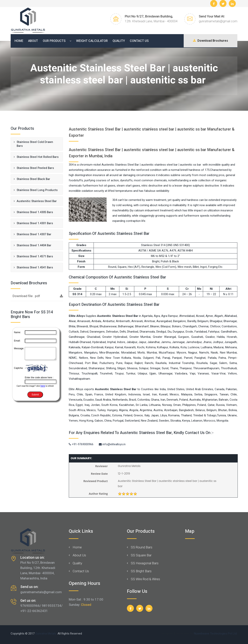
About (33, 41)
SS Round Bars (142, 547)
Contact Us (139, 41)
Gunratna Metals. (46, 634)
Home (19, 41)
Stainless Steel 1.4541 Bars (35, 267)
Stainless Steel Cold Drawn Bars (35, 144)
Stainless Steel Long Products (37, 190)
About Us (79, 555)
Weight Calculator (92, 41)
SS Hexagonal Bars (145, 563)
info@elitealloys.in (112, 444)
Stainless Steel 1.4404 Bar (34, 245)
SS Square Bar (141, 555)
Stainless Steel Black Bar (34, 179)
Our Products (54, 41)
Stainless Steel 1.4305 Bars (35, 212)
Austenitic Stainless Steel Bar (37, 201)
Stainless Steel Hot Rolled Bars (38, 157)
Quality (119, 41)
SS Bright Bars (141, 571)
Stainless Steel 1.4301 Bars (35, 223)
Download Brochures (209, 41)
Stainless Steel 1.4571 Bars (35, 256)
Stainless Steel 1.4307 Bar (34, 234)
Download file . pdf (38, 296)
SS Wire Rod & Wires (145, 579)
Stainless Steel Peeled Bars (35, 168)
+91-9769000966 (81, 444)
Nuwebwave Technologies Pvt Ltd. (216, 634)
